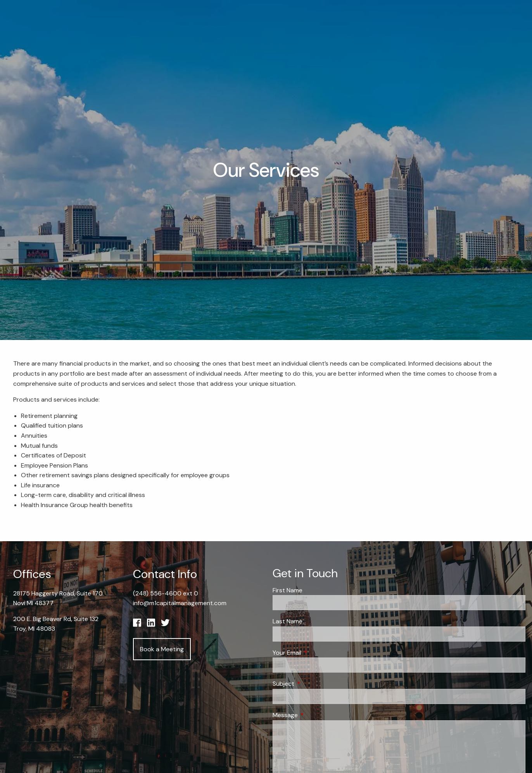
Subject (313, 684)
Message (315, 715)
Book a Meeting (162, 649)
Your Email (317, 653)
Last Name (288, 621)
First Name (288, 590)
